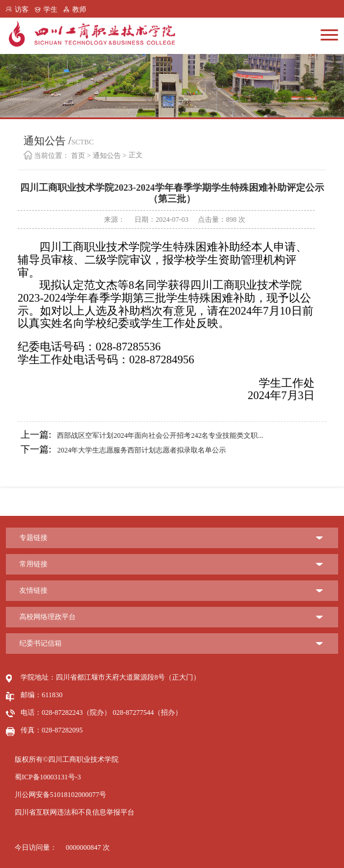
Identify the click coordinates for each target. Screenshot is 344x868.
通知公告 (107, 156)
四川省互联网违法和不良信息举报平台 (75, 812)
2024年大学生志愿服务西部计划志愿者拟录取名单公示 (123, 450)
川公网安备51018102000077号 (60, 795)
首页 (78, 156)
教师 (79, 9)
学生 (50, 9)
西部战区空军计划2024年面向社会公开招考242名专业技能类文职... (142, 435)
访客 (22, 9)
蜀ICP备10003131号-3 (48, 777)
